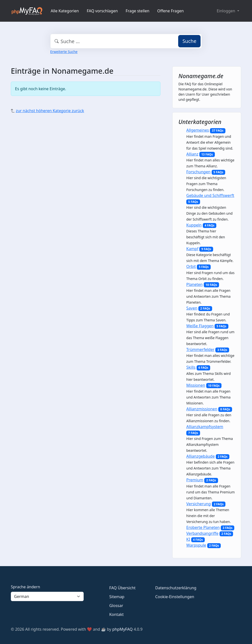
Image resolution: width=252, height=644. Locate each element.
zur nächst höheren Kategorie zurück (50, 111)
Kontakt (117, 614)
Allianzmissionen (202, 409)
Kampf (192, 249)
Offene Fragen (171, 11)
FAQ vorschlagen (102, 11)
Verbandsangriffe (202, 533)
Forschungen (198, 172)
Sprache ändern (25, 587)
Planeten (194, 284)
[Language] (47, 596)
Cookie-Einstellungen (175, 597)
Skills (191, 367)
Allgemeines (198, 130)
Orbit (191, 266)
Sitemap (117, 597)
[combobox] (126, 41)
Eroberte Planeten (203, 527)
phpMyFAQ (122, 629)
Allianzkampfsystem (205, 427)
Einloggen (226, 11)
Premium (195, 480)
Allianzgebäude (200, 456)
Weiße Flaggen (200, 326)
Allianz (192, 154)
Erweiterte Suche (64, 52)
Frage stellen (138, 11)
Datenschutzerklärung (176, 588)
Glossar (116, 606)
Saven (192, 308)
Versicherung (199, 504)
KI (188, 539)
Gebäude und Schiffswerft (210, 195)
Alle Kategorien (65, 11)
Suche (189, 41)
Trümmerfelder (200, 349)
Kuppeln (194, 225)
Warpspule (196, 545)
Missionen (196, 385)
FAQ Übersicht (122, 588)
